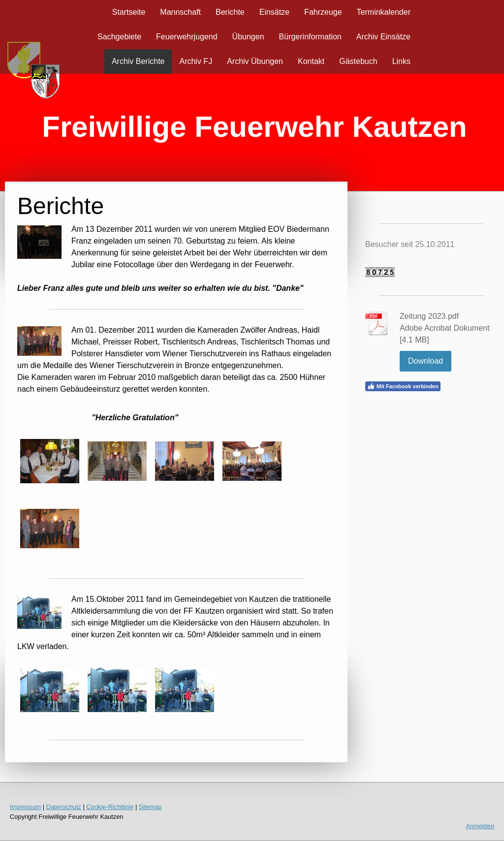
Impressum (25, 807)
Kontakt (311, 61)
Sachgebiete (119, 37)
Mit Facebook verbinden (403, 386)
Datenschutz (64, 807)
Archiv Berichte (138, 61)
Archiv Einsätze (383, 37)
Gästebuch (358, 61)
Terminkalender (384, 12)
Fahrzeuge (323, 12)
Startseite (129, 12)
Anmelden (480, 826)
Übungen (248, 37)
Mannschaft (180, 12)
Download (425, 361)
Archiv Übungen (255, 61)
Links (401, 61)
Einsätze (274, 12)
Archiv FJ (196, 61)
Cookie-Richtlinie (110, 807)
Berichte (230, 12)
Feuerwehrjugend (187, 37)
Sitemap (150, 807)
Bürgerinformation (310, 37)
